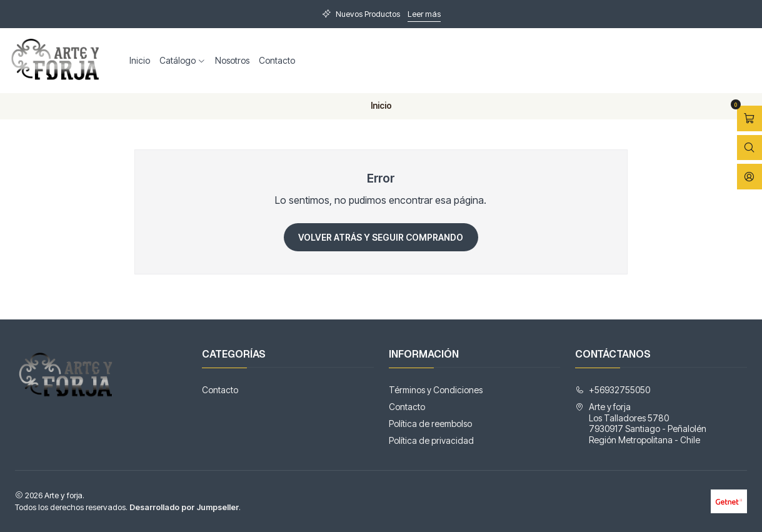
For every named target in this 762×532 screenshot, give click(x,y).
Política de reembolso (430, 424)
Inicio (140, 60)
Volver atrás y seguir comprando (381, 237)
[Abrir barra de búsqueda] (749, 148)
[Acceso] (749, 177)
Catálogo (183, 60)
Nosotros (232, 60)
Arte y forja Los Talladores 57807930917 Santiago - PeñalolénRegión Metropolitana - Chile (641, 423)
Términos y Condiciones (436, 390)
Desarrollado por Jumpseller (184, 507)
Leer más (424, 14)
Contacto (277, 60)
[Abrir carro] (749, 118)
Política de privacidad (431, 440)
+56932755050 (613, 390)
